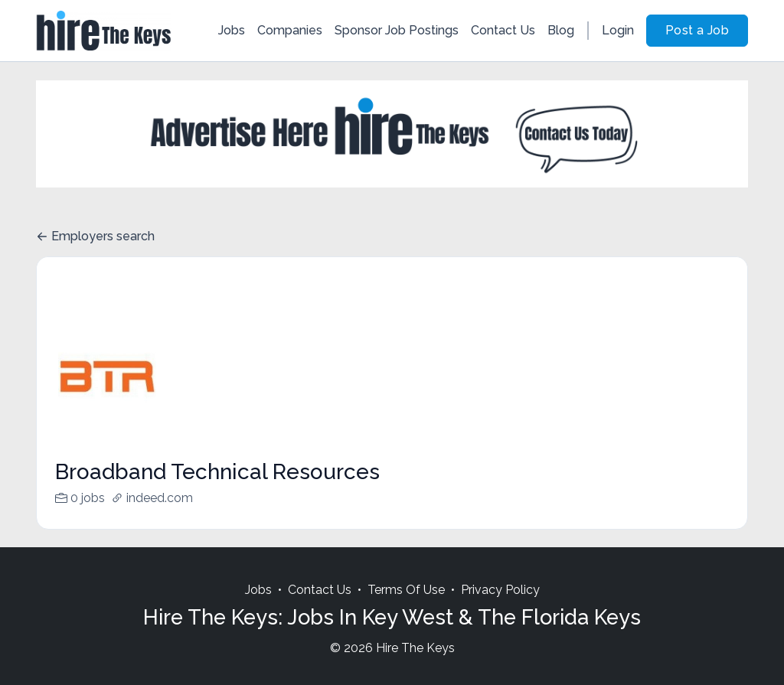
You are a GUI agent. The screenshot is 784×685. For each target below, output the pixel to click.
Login (618, 30)
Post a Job (697, 30)
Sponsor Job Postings (397, 30)
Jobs (232, 30)
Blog (561, 30)
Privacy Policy (500, 608)
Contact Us (503, 30)
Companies (290, 30)
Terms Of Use (406, 608)
